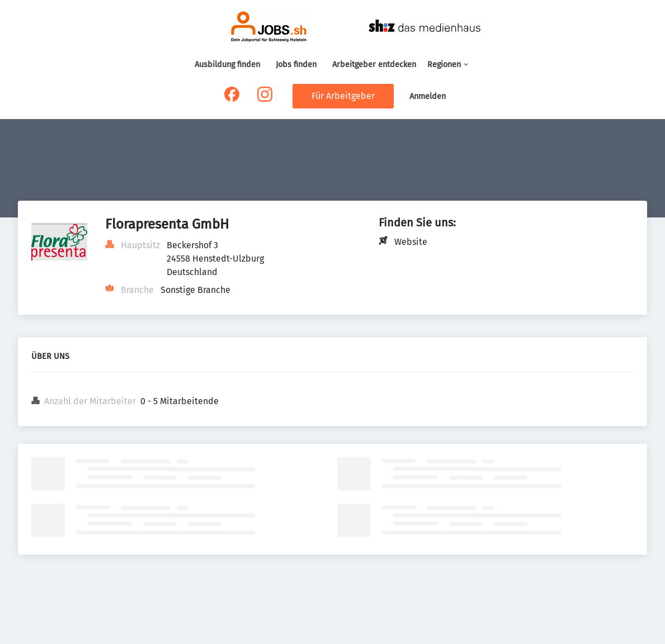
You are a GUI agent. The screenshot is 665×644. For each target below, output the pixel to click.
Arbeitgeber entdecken (374, 65)
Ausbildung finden (227, 65)
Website (411, 242)
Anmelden (428, 96)
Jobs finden (296, 65)
